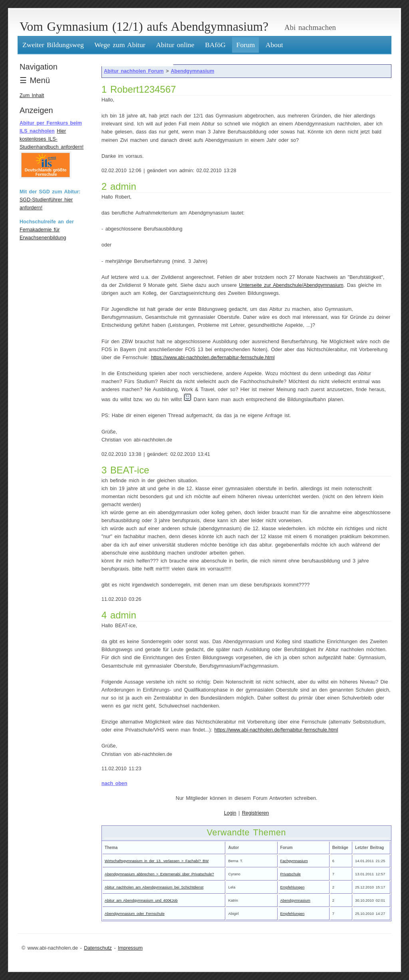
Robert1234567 (143, 89)
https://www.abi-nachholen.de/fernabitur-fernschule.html (213, 358)
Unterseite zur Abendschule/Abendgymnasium (291, 285)
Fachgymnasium (294, 861)
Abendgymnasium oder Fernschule (135, 913)
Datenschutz (98, 948)
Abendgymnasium (193, 71)
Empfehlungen (293, 887)
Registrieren (256, 813)
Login (230, 813)
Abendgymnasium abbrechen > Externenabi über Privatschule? (159, 874)
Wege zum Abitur (120, 45)
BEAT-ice (130, 470)
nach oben (114, 783)
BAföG (215, 45)
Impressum (130, 948)
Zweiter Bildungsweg (53, 45)
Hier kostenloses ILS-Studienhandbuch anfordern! (52, 139)
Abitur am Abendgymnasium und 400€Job (141, 900)
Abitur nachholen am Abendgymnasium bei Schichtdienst (154, 887)
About (274, 45)
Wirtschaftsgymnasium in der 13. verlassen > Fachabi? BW (157, 861)
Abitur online (175, 45)
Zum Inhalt (32, 95)
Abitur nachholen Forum (134, 71)
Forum (245, 45)
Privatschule (291, 874)
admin (123, 186)
